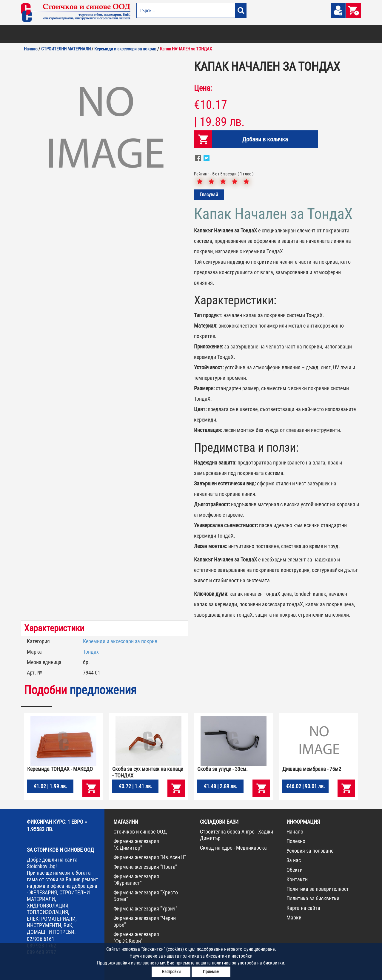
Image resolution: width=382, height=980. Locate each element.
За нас (294, 860)
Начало (295, 832)
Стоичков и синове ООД (140, 832)
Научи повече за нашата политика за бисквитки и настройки (191, 956)
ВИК (120, 34)
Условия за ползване (310, 851)
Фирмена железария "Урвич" (145, 909)
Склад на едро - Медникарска (233, 848)
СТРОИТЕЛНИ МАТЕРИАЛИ (93, 34)
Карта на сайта (303, 908)
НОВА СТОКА (309, 34)
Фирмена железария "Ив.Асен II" (150, 857)
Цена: (203, 88)
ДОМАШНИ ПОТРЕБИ (163, 34)
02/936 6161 (41, 939)
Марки (294, 918)
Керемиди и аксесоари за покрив (120, 641)
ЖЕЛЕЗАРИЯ (230, 34)
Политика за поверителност (318, 889)
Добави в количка (262, 139)
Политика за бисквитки (313, 898)
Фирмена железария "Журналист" (136, 880)
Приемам (211, 972)
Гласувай (209, 195)
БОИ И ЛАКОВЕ (34, 34)
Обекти (295, 870)
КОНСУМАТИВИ (283, 34)
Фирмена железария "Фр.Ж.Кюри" (136, 937)
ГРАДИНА (135, 34)
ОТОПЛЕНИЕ (59, 34)
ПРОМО (329, 34)
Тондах (91, 652)
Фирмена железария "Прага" (145, 867)
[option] (104, 130)
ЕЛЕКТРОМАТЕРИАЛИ (200, 34)
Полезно (296, 841)
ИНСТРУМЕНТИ (255, 34)
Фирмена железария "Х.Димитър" (136, 844)
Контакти (297, 879)
